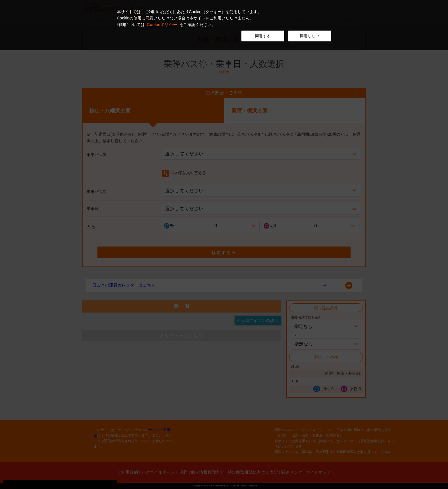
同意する (263, 36)
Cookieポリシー (162, 25)
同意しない (310, 36)
